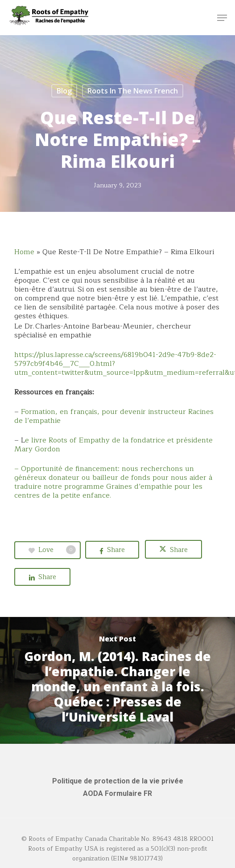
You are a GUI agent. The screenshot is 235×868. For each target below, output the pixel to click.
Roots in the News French (133, 91)
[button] (222, 18)
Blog (64, 91)
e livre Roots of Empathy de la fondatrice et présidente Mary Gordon (113, 445)
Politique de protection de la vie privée (118, 781)
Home (24, 252)
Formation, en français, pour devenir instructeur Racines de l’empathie (114, 416)
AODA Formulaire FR (117, 793)
